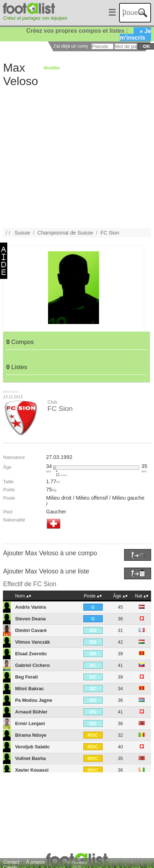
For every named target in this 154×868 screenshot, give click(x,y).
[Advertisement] (72, 157)
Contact (11, 862)
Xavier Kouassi (32, 770)
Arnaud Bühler (31, 712)
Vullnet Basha (30, 758)
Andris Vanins (30, 607)
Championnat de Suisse (65, 233)
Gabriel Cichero (32, 665)
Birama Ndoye (31, 735)
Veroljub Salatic (32, 747)
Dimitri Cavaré (31, 630)
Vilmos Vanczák (32, 642)
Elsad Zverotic (31, 654)
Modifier (52, 68)
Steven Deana (30, 619)
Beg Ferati (26, 677)
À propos (35, 862)
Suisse (22, 233)
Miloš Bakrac (29, 689)
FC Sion (110, 233)
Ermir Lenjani (30, 723)
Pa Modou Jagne (33, 700)
